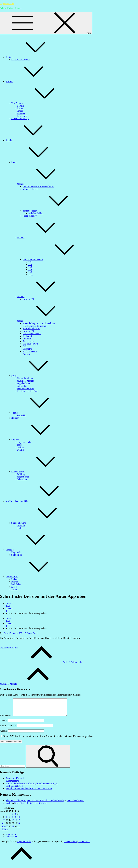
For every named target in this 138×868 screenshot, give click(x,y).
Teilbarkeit (28, 336)
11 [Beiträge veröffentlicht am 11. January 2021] (1, 824)
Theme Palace (70, 845)
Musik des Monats (25, 381)
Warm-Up (21, 415)
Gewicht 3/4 (28, 299)
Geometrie (27, 349)
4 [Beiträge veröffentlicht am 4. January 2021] (1, 820)
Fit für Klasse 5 (30, 351)
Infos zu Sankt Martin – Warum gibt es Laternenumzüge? (32, 787)
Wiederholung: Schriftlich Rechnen (39, 323)
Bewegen (21, 113)
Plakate (15, 579)
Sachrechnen (28, 341)
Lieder (14, 587)
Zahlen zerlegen (51, 211)
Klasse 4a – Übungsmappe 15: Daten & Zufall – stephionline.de (35, 804)
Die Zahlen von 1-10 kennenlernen (38, 186)
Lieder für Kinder (25, 378)
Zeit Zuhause (38, 103)
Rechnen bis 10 (30, 216)
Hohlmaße (27, 339)
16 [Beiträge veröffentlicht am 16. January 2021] (16, 824)
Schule (30, 140)
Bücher (20, 108)
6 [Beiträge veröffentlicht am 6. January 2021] (7, 820)
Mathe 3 (42, 296)
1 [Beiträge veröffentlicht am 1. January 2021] (12, 817)
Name (4, 724)
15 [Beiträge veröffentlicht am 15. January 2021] (13, 824)
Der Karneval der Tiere (27, 391)
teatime (20, 447)
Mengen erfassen (30, 189)
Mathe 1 (42, 184)
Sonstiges (31, 550)
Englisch (36, 440)
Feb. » (5, 833)
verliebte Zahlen (36, 213)
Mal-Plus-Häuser (30, 344)
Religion (15, 418)
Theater (36, 413)
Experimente (23, 116)
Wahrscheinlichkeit (31, 328)
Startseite (31, 57)
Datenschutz (11, 840)
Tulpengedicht (12, 784)
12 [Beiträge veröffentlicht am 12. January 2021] (4, 824)
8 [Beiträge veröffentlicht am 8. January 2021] (12, 820)
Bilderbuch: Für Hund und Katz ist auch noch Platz (29, 792)
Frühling (21, 474)
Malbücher (16, 584)
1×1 (30, 262)
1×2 (30, 265)
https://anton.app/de (9, 648)
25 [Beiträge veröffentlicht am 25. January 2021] (2, 830)
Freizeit (30, 81)
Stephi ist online (40, 523)
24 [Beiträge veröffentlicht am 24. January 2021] (19, 827)
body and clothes (25, 442)
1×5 (30, 272)
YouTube (21, 525)
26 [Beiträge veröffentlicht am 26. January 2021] (4, 830)
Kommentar (6, 719)
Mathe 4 (42, 321)
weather (21, 450)
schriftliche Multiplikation (34, 326)
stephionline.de (7, 3)
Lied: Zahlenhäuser (14, 789)
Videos (14, 589)
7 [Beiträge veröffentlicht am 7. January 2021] (9, 820)
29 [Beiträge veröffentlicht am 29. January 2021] (13, 830)
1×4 (30, 270)
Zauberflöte (22, 386)
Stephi (7, 633)
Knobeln (27, 354)
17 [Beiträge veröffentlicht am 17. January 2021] (19, 824)
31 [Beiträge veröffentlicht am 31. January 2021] (19, 830)
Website (4, 734)
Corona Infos (33, 577)
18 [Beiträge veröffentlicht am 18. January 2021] (2, 827)
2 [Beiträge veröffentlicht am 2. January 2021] (15, 817)
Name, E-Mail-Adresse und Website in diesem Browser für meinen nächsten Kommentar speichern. (49, 740)
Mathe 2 (42, 238)
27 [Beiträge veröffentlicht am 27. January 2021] (7, 830)
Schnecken (22, 479)
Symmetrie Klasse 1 (15, 782)
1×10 (31, 275)
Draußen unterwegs (20, 118)
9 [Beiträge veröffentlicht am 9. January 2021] (15, 820)
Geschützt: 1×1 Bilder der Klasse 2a (31, 806)
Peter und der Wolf (26, 388)
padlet (20, 528)
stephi (8, 806)
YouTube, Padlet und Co (38, 501)
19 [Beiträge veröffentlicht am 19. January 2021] (4, 827)
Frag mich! (16, 552)
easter (20, 445)
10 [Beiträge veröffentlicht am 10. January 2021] (19, 820)
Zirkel (25, 346)
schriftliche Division (32, 334)
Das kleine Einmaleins (54, 259)
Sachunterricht (39, 472)
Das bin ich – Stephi (21, 60)
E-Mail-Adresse (8, 729)
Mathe (35, 162)
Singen (20, 111)
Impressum (11, 838)
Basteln (20, 106)
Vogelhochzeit (23, 383)
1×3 (30, 267)
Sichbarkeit (16, 555)
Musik (35, 376)
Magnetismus (23, 477)
